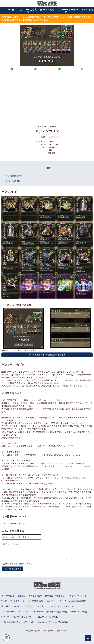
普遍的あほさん (54, 137)
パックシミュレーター (33, 611)
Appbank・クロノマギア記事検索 (53, 622)
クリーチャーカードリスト (61, 606)
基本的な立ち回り (13, 181)
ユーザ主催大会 (28, 11)
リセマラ (18, 606)
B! (82, 69)
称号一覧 (5, 617)
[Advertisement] (47, 95)
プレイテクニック (54, 601)
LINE (59, 69)
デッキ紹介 (47, 9)
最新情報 (22, 596)
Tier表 (9, 9)
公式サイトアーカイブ (77, 596)
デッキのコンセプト (14, 176)
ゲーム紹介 (30, 606)
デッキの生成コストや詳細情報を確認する (47, 355)
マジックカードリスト (11, 611)
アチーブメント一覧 (79, 611)
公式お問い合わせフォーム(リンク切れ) (18, 622)
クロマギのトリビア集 (22, 617)
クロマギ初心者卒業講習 (75, 601)
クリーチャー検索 (66, 11)
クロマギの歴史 (35, 596)
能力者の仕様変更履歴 (55, 596)
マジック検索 (85, 9)
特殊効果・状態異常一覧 (56, 611)
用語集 (40, 606)
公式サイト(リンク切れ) (48, 617)
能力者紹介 (6, 606)
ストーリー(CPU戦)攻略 (33, 601)
